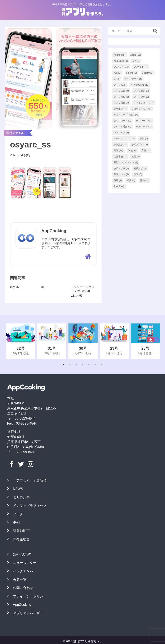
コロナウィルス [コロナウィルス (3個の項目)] (141, 109)
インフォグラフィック (30, 506)
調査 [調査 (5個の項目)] (138, 174)
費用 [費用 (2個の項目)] (118, 180)
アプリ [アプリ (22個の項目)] (120, 85)
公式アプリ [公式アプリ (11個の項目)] (140, 145)
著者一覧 (20, 579)
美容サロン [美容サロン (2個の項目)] (121, 174)
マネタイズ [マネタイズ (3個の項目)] (121, 133)
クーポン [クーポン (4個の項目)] (120, 109)
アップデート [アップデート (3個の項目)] (133, 79)
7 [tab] (101, 364)
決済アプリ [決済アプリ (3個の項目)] (121, 168)
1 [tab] (64, 364)
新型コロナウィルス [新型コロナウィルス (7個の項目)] (126, 162)
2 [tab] (70, 364)
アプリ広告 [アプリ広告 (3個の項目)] (121, 91)
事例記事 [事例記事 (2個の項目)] (120, 145)
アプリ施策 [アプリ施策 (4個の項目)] (141, 91)
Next (155, 341)
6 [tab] (95, 364)
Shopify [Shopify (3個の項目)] (148, 73)
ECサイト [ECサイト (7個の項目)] (141, 67)
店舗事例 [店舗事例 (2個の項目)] (120, 156)
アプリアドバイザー (28, 613)
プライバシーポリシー (30, 596)
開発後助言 (21, 539)
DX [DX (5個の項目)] (136, 61)
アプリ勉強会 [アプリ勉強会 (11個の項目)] (140, 85)
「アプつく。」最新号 (30, 480)
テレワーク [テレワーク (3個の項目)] (144, 121)
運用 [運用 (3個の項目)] (131, 180)
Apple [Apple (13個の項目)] (136, 55)
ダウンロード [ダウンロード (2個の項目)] (122, 121)
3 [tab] (76, 364)
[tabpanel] (21, 341)
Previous (8, 341)
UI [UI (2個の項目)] (117, 79)
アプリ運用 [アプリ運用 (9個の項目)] (141, 97)
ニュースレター (25, 563)
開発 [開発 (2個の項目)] (144, 180)
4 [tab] (82, 364)
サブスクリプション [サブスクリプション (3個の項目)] (126, 115)
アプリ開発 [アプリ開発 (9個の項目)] (121, 103)
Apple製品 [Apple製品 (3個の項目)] (121, 61)
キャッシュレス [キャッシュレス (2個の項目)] (144, 103)
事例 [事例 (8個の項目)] (144, 138)
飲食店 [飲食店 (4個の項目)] (119, 186)
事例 (16, 522)
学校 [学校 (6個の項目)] (132, 150)
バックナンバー (25, 571)
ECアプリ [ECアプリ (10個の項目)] (121, 67)
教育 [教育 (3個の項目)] (136, 156)
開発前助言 (21, 531)
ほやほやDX (22, 554)
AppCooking (22, 605)
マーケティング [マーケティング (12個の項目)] (124, 138)
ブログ (18, 514)
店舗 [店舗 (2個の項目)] (145, 150)
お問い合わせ (23, 588)
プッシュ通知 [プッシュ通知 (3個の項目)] (122, 126)
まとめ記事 (21, 497)
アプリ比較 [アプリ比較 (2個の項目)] (121, 97)
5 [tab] (89, 364)
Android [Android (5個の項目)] (119, 55)
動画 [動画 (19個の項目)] (118, 150)
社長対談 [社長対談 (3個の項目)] (140, 168)
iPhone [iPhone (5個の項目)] (132, 73)
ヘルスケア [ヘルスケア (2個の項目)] (144, 126)
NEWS (18, 489)
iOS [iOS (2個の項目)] (117, 73)
